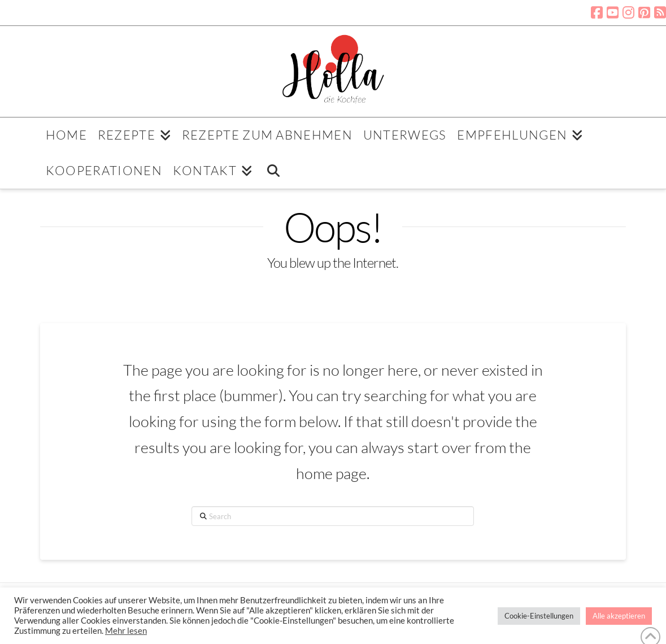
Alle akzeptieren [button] (619, 616)
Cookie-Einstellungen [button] (539, 616)
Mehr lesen (126, 631)
